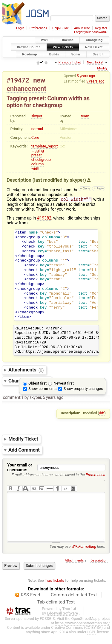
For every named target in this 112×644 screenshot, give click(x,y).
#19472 (18, 80)
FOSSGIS (47, 628)
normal (37, 129)
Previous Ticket (70, 62)
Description (99, 570)
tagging (38, 151)
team (85, 116)
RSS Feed (30, 604)
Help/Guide (60, 28)
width (36, 168)
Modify (102, 68)
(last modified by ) (60, 180)
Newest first (63, 384)
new (39, 80)
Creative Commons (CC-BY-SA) (77, 637)
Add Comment (24, 450)
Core (35, 137)
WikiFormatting (84, 556)
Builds (54, 54)
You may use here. (78, 556)
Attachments (26, 371)
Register (101, 28)
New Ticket (94, 47)
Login (20, 28)
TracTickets (55, 590)
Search (98, 54)
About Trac (82, 28)
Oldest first (37, 384)
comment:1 (13, 398)
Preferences (38, 28)
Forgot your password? (91, 32)
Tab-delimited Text (56, 612)
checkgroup (41, 160)
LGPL (92, 641)
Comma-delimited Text (74, 604)
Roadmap (30, 54)
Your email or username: (20, 468)
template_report (45, 146)
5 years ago (86, 76)
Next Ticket (95, 62)
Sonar (76, 54)
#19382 (44, 219)
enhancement (26, 88)
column (38, 164)
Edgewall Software (62, 623)
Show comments (42, 389)
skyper (37, 116)
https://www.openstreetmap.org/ (82, 633)
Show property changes (83, 389)
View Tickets (63, 47)
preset (37, 155)
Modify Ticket (23, 440)
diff (102, 414)
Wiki (44, 40)
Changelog (94, 40)
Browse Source (29, 47)
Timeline (67, 40)
